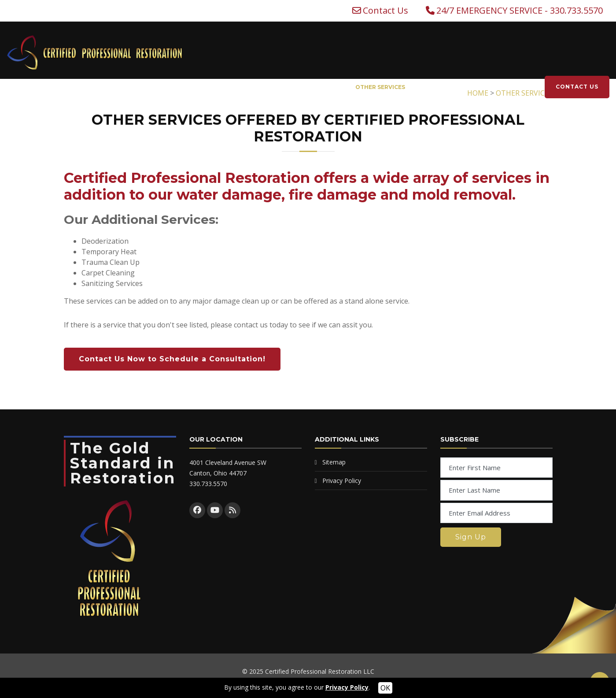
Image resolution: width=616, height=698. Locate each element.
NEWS (486, 87)
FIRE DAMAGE (245, 87)
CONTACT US (577, 87)
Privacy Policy (342, 481)
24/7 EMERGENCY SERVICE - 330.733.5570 (520, 11)
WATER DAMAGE (180, 87)
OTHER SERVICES (380, 87)
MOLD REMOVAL (310, 87)
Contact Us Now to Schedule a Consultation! (172, 359)
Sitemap (334, 462)
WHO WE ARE (436, 87)
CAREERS (519, 87)
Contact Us (385, 11)
